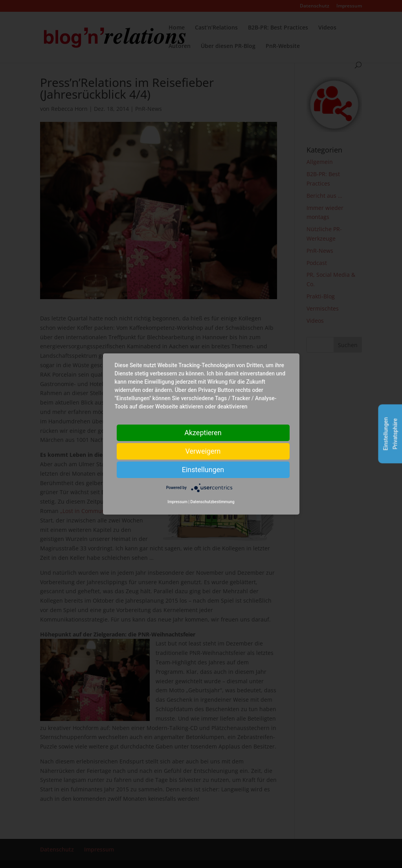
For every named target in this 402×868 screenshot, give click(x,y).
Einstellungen (203, 470)
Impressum (177, 502)
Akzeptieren (203, 433)
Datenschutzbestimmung (212, 502)
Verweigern (203, 451)
